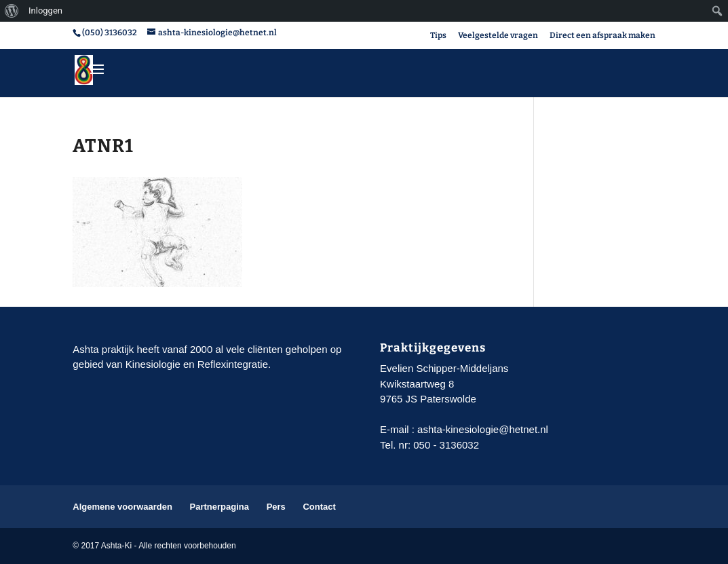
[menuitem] (12, 11)
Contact (319, 507)
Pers (276, 507)
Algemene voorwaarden (122, 507)
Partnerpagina (219, 507)
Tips (438, 36)
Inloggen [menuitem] (45, 11)
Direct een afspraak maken (602, 36)
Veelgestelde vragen (498, 36)
